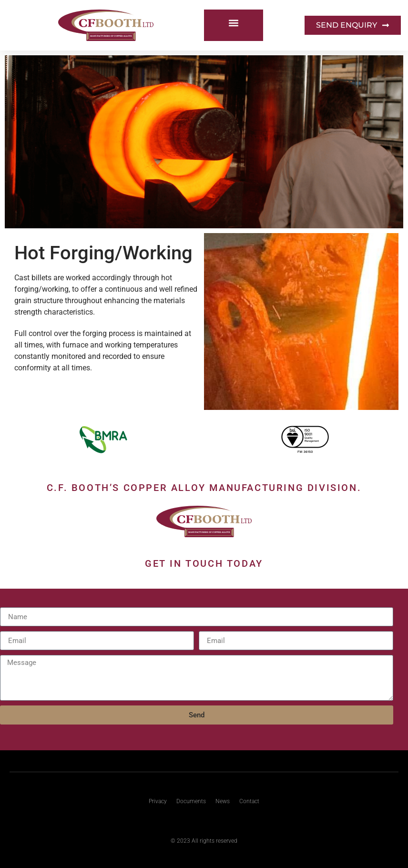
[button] (233, 23)
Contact (249, 801)
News (223, 801)
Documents (191, 801)
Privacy (158, 801)
